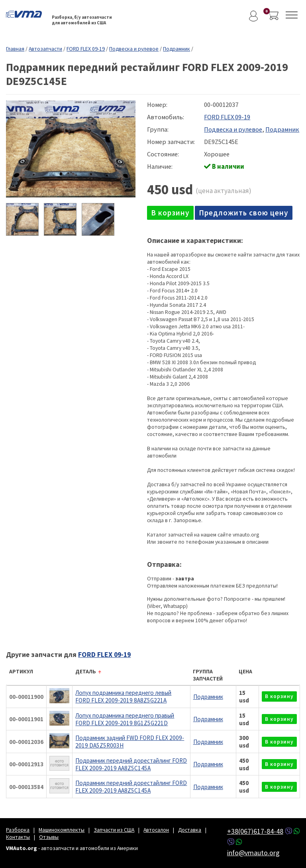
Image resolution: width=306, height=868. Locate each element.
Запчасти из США (114, 830)
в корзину (170, 213)
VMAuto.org (26, 14)
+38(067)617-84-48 (255, 831)
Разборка (18, 830)
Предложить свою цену (244, 213)
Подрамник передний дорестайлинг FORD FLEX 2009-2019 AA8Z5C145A (131, 764)
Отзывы (49, 837)
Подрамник (177, 49)
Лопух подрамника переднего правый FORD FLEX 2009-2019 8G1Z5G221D (125, 719)
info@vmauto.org (253, 853)
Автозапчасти (45, 49)
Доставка (190, 830)
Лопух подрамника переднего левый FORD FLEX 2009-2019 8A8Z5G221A (123, 696)
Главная (15, 49)
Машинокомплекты (62, 830)
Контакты (18, 837)
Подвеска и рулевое (134, 49)
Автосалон (156, 830)
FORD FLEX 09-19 (86, 49)
